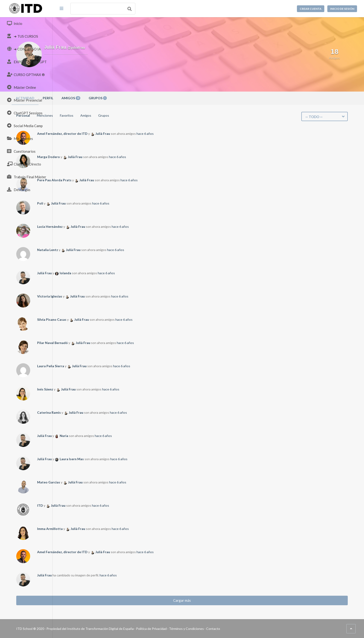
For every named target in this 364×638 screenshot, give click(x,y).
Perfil (101, 98)
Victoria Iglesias (102, 296)
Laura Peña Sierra (103, 366)
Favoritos (119, 115)
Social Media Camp (25, 126)
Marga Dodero (101, 157)
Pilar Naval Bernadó (105, 343)
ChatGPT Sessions (25, 113)
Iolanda (118, 273)
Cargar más (208, 600)
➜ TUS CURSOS (23, 36)
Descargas (19, 189)
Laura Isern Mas (124, 459)
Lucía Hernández (103, 226)
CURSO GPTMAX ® (26, 74)
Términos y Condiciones (239, 629)
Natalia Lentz (100, 250)
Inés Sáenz (98, 389)
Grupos (150, 98)
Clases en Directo (24, 164)
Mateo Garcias (101, 482)
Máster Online (21, 87)
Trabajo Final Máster (27, 177)
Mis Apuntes (20, 138)
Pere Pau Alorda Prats (107, 180)
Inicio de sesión (342, 9)
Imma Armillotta (103, 529)
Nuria (117, 436)
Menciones (98, 115)
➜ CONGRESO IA (24, 49)
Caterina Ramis (102, 412)
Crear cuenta (311, 9)
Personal (76, 115)
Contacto (266, 629)
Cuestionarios (21, 151)
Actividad (78, 98)
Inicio (15, 23)
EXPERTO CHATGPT (27, 62)
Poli (93, 203)
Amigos (124, 98)
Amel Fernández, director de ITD (115, 134)
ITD (93, 505)
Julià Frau (155, 134)
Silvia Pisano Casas (104, 319)
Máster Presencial (24, 100)
